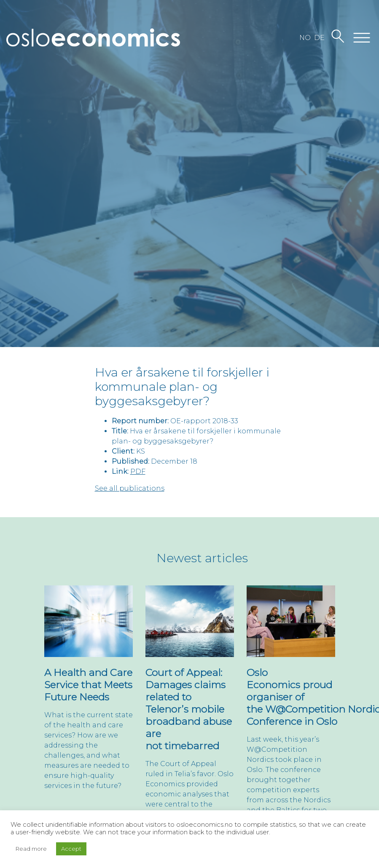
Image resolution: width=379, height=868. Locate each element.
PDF (138, 471)
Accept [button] (71, 849)
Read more (31, 849)
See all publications (130, 488)
